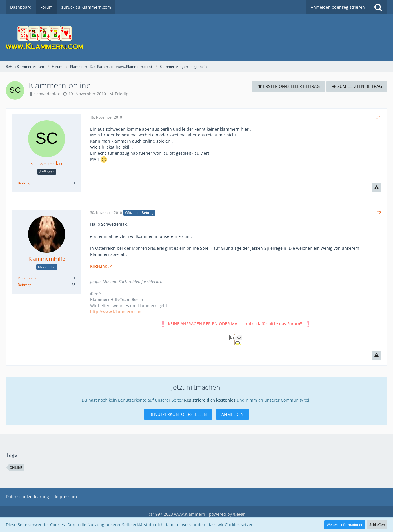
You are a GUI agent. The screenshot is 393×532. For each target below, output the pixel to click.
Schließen (377, 525)
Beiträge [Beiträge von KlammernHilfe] (25, 285)
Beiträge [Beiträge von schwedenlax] (25, 183)
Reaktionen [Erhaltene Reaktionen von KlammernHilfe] (27, 278)
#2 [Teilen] (379, 213)
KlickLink (99, 266)
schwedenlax (47, 94)
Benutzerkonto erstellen (178, 414)
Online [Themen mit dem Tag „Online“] (16, 468)
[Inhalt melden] (376, 188)
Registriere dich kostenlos (210, 400)
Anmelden (233, 414)
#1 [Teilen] (379, 117)
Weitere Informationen (345, 525)
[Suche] (378, 7)
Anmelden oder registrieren (338, 7)
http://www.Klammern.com (116, 312)
